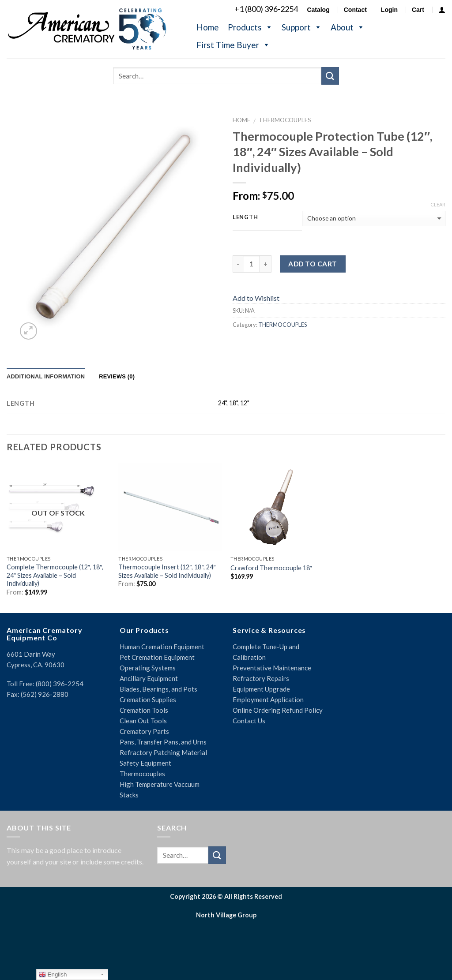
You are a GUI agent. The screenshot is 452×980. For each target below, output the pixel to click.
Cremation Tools (144, 710)
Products (250, 27)
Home (208, 27)
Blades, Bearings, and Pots (158, 689)
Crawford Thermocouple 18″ (271, 568)
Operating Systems (148, 668)
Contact (355, 10)
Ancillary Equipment (149, 678)
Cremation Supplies (148, 699)
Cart (418, 10)
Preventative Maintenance (272, 668)
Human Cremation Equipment (162, 647)
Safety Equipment (145, 763)
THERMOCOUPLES (285, 120)
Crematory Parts (144, 731)
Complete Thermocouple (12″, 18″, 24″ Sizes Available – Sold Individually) (55, 575)
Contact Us (249, 721)
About (348, 27)
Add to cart (313, 264)
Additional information (46, 376)
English (53, 975)
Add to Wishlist (256, 298)
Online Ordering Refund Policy (278, 710)
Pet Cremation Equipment (157, 657)
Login (389, 10)
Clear (438, 204)
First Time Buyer (233, 45)
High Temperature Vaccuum (160, 784)
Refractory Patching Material (163, 752)
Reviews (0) (117, 376)
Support (302, 27)
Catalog (318, 10)
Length (245, 217)
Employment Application (268, 699)
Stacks (129, 795)
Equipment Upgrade (261, 689)
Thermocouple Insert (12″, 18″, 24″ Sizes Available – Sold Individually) (167, 571)
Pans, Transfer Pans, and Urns (163, 742)
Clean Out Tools (143, 721)
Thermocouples (142, 774)
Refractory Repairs (261, 678)
